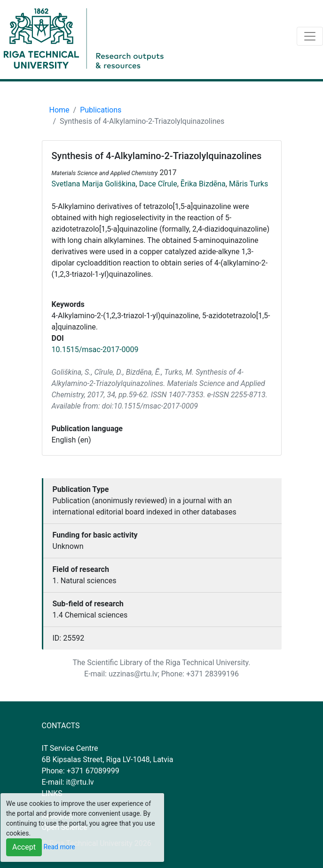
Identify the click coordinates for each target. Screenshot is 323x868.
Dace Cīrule (158, 184)
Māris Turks (248, 184)
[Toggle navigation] (310, 36)
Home (59, 110)
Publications (101, 110)
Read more (59, 847)
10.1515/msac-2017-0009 (95, 350)
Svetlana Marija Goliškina (94, 184)
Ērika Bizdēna (203, 184)
